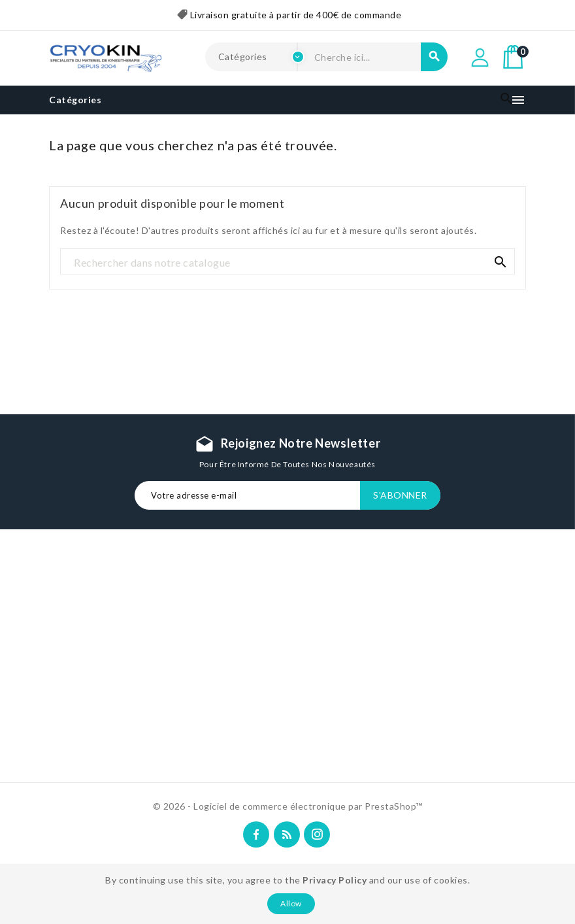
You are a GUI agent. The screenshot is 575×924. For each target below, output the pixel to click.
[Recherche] (287, 262)
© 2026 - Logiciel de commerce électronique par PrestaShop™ (288, 806)
